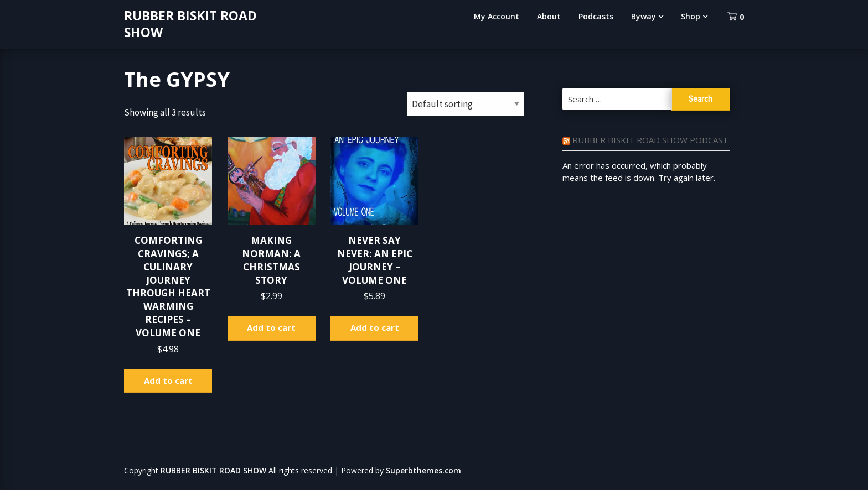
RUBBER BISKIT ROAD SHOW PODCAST (650, 140)
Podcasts (596, 16)
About (549, 16)
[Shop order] (466, 104)
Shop (691, 16)
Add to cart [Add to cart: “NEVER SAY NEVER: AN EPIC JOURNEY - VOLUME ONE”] (375, 327)
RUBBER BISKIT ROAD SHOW (190, 24)
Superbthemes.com (423, 470)
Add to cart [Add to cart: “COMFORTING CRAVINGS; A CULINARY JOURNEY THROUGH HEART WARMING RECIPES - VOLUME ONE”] (168, 380)
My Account (497, 16)
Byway (644, 16)
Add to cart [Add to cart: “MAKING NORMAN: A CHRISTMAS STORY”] (271, 327)
